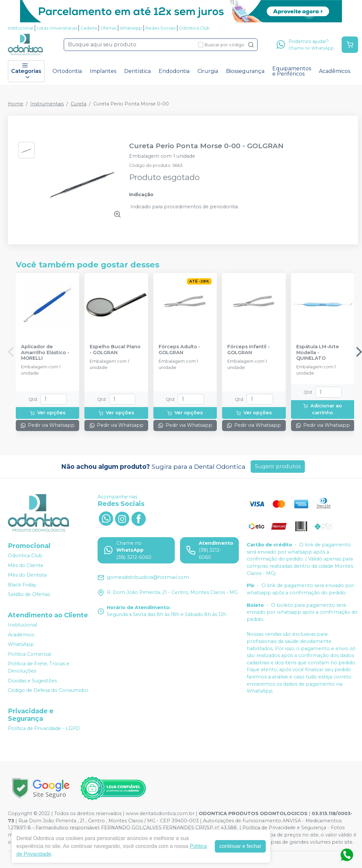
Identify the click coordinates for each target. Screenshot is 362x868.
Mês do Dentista (27, 575)
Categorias (26, 71)
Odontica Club (194, 28)
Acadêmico (21, 635)
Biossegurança (245, 71)
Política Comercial (30, 654)
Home (16, 104)
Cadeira (89, 28)
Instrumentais (47, 104)
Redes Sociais (160, 28)
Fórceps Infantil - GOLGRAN (249, 350)
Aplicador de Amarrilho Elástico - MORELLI (45, 353)
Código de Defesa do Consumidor (48, 691)
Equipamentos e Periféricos (292, 71)
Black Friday (22, 585)
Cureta (79, 104)
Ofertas (108, 28)
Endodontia (174, 71)
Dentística (137, 71)
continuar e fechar (240, 846)
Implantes (103, 71)
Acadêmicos (335, 71)
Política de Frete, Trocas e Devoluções (39, 668)
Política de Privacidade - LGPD (44, 728)
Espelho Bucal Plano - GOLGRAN (115, 350)
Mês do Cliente (26, 565)
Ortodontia (67, 71)
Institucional (21, 28)
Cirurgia (208, 71)
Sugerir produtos (278, 466)
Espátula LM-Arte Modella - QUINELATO (318, 353)
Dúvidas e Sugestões (32, 681)
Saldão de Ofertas (29, 595)
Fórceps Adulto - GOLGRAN (180, 350)
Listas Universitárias (57, 28)
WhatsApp (131, 28)
